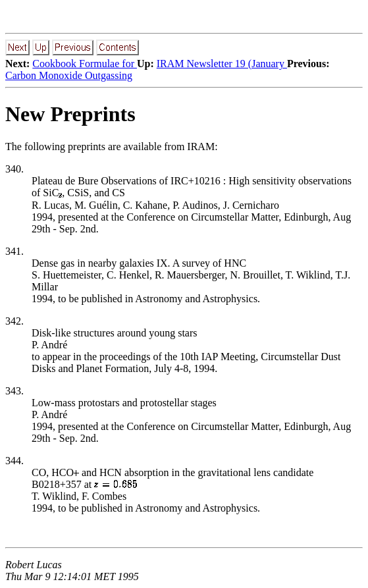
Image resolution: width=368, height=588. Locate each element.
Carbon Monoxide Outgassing (69, 75)
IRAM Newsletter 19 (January (222, 64)
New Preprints (70, 114)
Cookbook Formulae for (85, 64)
